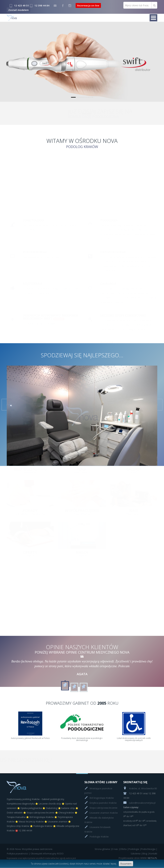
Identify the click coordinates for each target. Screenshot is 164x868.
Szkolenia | (137, 854)
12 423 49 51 (22, 5)
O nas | (116, 849)
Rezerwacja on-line (88, 5)
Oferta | (124, 849)
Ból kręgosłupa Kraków (102, 798)
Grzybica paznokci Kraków (103, 803)
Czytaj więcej (146, 80)
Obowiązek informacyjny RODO (47, 854)
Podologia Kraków (99, 837)
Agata (82, 674)
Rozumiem (126, 864)
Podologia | (135, 849)
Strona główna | (103, 849)
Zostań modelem (18, 10)
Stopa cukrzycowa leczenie (103, 808)
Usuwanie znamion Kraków (104, 813)
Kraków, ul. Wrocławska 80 (140, 788)
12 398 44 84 (42, 5)
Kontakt (152, 114)
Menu (153, 18)
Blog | (146, 854)
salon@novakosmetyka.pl (139, 803)
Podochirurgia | (149, 849)
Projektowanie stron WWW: (133, 858)
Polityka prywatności (17, 854)
